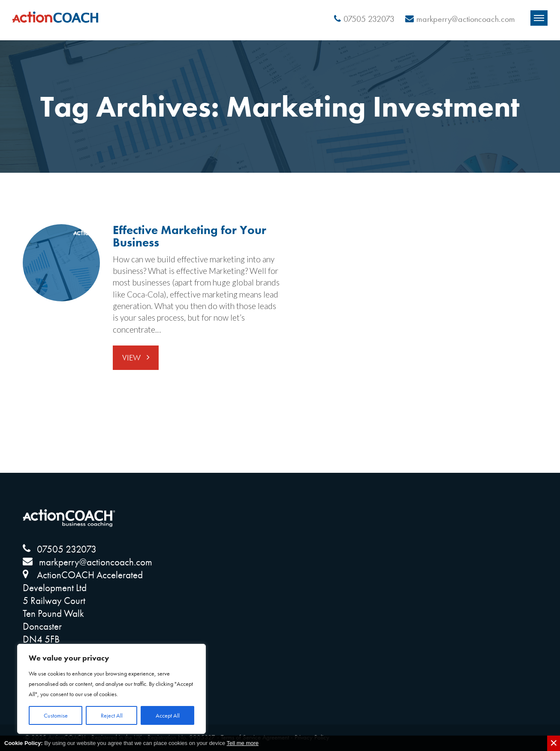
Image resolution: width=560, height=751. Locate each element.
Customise (56, 715)
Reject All (112, 715)
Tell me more (243, 743)
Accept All (168, 715)
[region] (111, 689)
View (132, 358)
